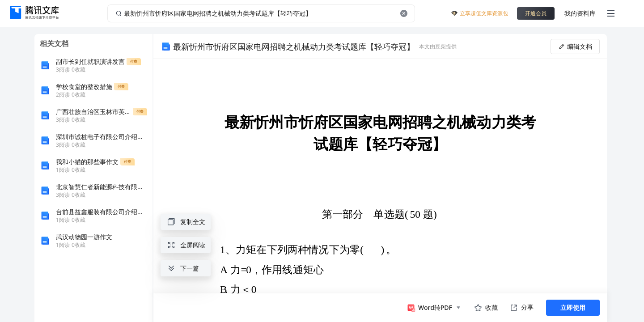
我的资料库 (580, 13)
